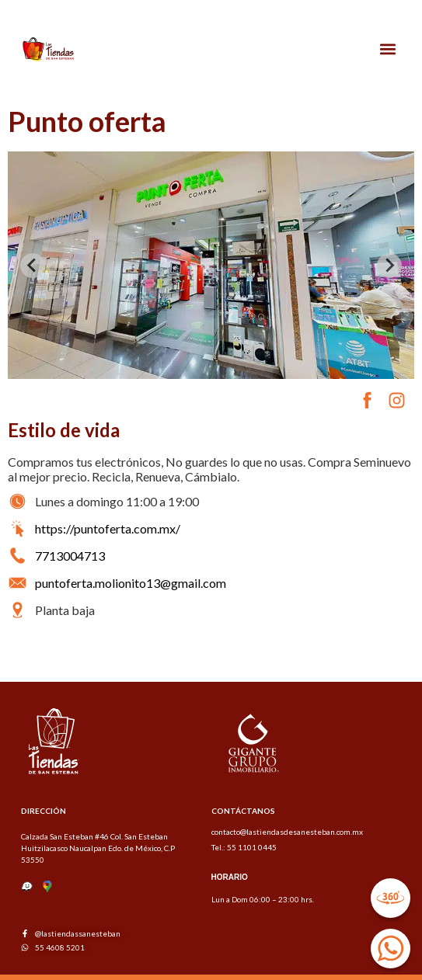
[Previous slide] (33, 266)
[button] (388, 49)
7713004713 (70, 556)
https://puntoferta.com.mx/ (108, 528)
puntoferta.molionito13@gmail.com (131, 583)
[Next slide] (389, 266)
